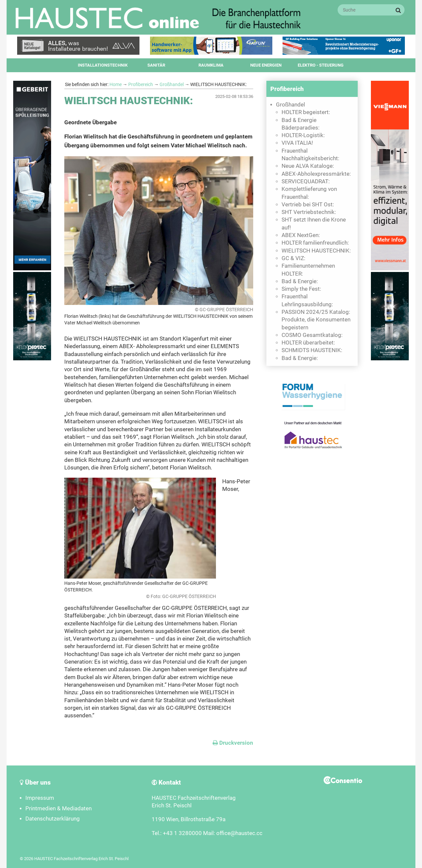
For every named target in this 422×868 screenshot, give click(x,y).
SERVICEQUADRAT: (306, 181)
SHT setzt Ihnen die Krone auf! (314, 224)
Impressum (40, 798)
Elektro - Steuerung (321, 65)
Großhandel (172, 84)
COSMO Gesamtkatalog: (312, 335)
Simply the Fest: (301, 289)
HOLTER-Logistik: (303, 135)
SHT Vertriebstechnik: (309, 212)
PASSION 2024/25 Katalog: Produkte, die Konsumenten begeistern (316, 320)
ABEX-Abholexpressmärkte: (316, 174)
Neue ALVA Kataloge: (308, 166)
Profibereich (141, 84)
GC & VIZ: (293, 258)
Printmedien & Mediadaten (59, 808)
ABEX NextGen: (301, 235)
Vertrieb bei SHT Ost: (308, 205)
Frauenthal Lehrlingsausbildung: (307, 300)
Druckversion (233, 743)
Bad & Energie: (300, 281)
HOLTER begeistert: (306, 112)
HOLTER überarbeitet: (308, 343)
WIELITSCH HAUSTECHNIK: (316, 251)
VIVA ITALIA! (297, 143)
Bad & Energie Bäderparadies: (301, 124)
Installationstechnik (103, 65)
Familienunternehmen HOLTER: (308, 270)
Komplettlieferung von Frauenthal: (309, 193)
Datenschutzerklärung (53, 819)
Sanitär (156, 65)
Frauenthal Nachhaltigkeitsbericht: (310, 155)
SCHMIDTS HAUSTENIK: (312, 350)
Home (116, 84)
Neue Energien (266, 65)
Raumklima (211, 65)
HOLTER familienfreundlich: (315, 243)
